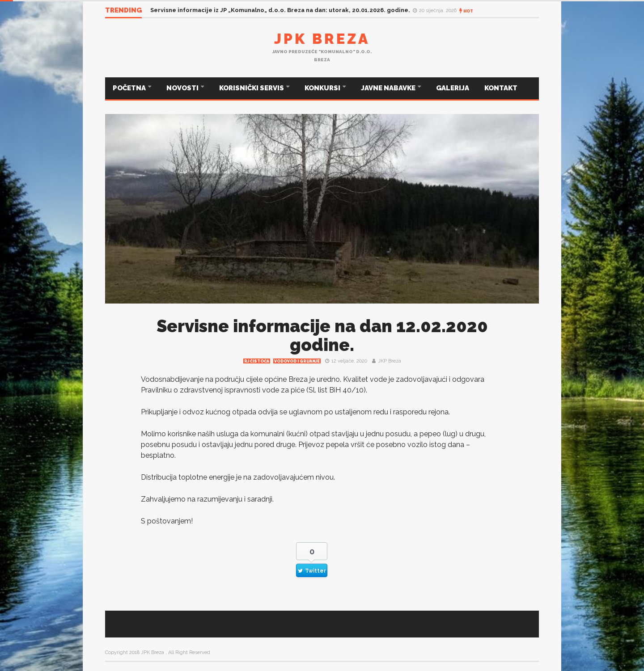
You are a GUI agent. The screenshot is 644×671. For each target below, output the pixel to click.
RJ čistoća (257, 361)
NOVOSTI (183, 88)
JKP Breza (390, 361)
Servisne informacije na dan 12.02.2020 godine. (322, 335)
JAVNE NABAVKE (389, 88)
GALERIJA (453, 88)
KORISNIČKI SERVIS (252, 88)
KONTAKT (501, 88)
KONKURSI (323, 88)
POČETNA (130, 88)
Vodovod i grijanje (297, 361)
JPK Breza (322, 39)
